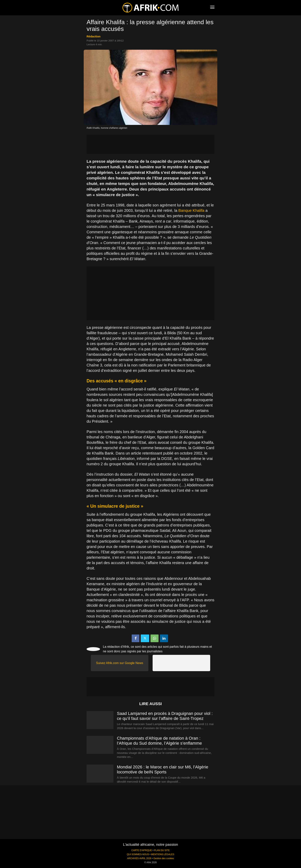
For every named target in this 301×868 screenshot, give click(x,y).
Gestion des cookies (164, 858)
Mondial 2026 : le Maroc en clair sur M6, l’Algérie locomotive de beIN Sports (163, 769)
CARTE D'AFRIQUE (142, 850)
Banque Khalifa (191, 210)
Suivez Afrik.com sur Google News (119, 663)
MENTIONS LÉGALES (163, 854)
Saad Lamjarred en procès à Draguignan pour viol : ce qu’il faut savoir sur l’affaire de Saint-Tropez (165, 716)
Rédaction (94, 36)
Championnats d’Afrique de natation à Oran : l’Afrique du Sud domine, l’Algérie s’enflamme (159, 741)
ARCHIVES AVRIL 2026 (139, 858)
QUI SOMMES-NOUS (138, 854)
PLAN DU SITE (162, 850)
